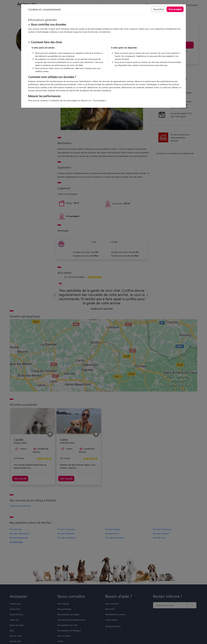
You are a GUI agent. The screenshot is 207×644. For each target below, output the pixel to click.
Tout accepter (175, 9)
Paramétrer (159, 9)
